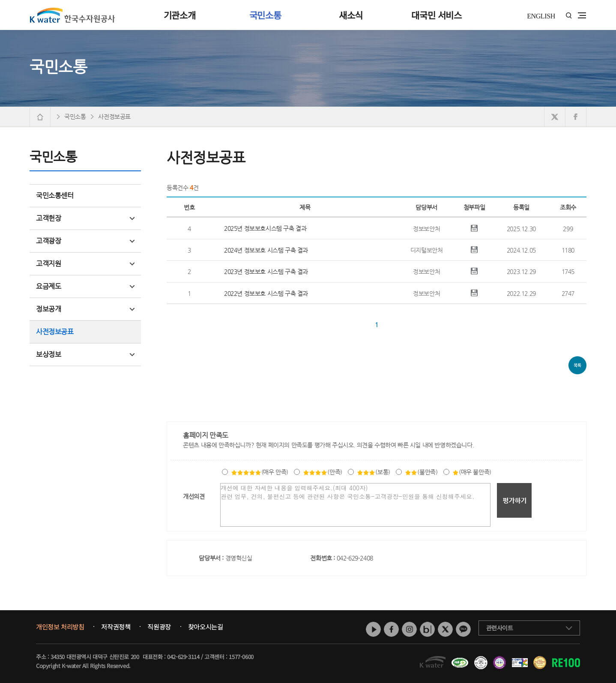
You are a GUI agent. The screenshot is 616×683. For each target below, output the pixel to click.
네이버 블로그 (427, 629)
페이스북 (391, 629)
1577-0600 (241, 657)
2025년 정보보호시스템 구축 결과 (265, 228)
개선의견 (194, 496)
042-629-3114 (183, 657)
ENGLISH (541, 16)
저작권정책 (116, 627)
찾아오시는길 (206, 627)
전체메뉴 (582, 15)
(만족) (322, 472)
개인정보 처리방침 (60, 627)
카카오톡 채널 (463, 629)
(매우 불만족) (472, 472)
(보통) (373, 472)
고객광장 (85, 241)
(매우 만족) (260, 472)
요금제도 (85, 286)
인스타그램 (409, 629)
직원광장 (159, 627)
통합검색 (569, 16)
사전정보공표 (55, 332)
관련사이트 (500, 628)
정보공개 (85, 309)
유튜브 (373, 629)
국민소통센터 (55, 195)
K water (72, 15)
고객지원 (85, 264)
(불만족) (421, 472)
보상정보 (85, 354)
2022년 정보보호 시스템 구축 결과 (266, 293)
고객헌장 (85, 218)
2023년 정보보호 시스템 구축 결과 (266, 271)
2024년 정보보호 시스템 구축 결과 (266, 250)
